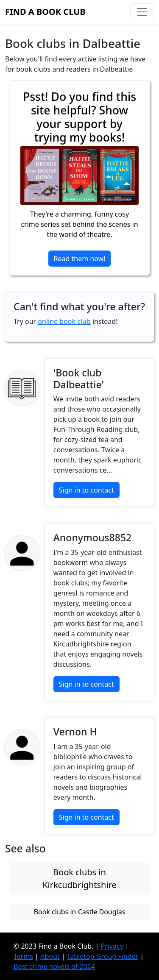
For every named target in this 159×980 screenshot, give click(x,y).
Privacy (112, 946)
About (50, 956)
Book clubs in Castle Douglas (80, 912)
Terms (23, 956)
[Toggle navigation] (142, 12)
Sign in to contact (86, 490)
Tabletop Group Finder (103, 956)
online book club (64, 321)
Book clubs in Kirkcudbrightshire (79, 878)
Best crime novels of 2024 (54, 966)
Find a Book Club (45, 12)
